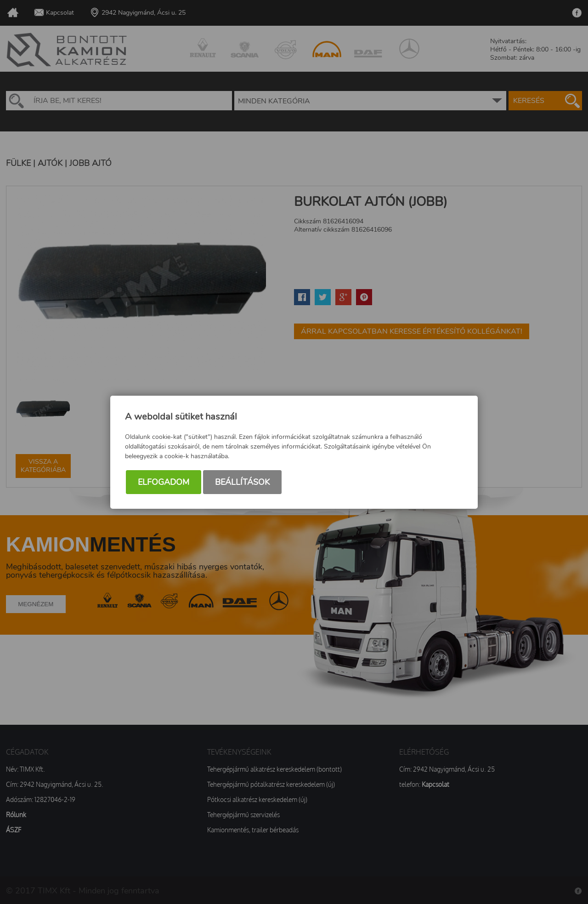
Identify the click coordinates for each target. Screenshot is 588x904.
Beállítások (242, 482)
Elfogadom (164, 482)
